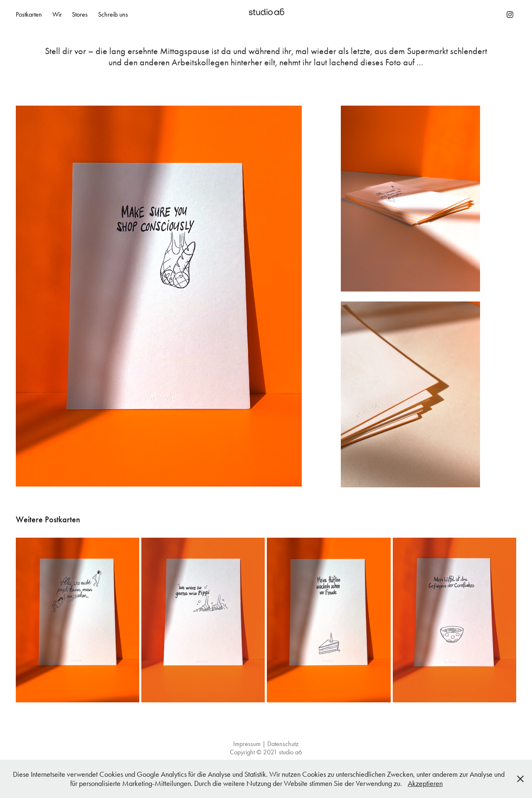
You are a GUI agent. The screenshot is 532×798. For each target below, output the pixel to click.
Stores (80, 14)
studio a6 (291, 752)
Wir (57, 14)
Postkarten (29, 14)
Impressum (247, 744)
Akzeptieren (425, 783)
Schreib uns (113, 14)
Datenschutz (283, 744)
